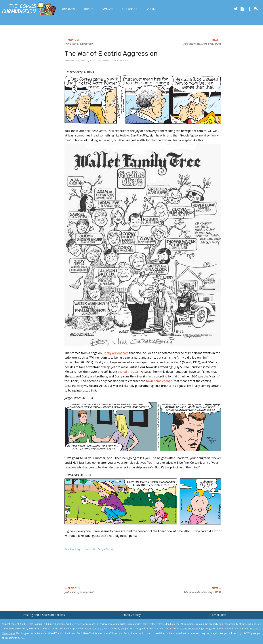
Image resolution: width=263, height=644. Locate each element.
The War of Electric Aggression (111, 53)
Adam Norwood (189, 628)
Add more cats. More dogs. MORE (202, 44)
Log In (150, 9)
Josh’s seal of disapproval (79, 44)
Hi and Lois (89, 549)
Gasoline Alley (72, 549)
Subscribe (129, 9)
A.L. (23, 638)
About (88, 9)
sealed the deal (128, 372)
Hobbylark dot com (115, 353)
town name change (159, 381)
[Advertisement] (131, 573)
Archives (68, 9)
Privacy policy (131, 615)
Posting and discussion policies (44, 615)
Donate (108, 9)
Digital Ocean (95, 628)
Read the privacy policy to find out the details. (230, 621)
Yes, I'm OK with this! (232, 630)
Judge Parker (105, 549)
